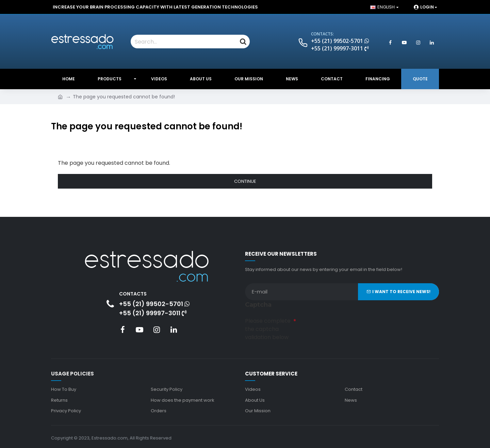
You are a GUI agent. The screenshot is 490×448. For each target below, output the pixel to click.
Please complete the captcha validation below (268, 328)
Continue (245, 181)
